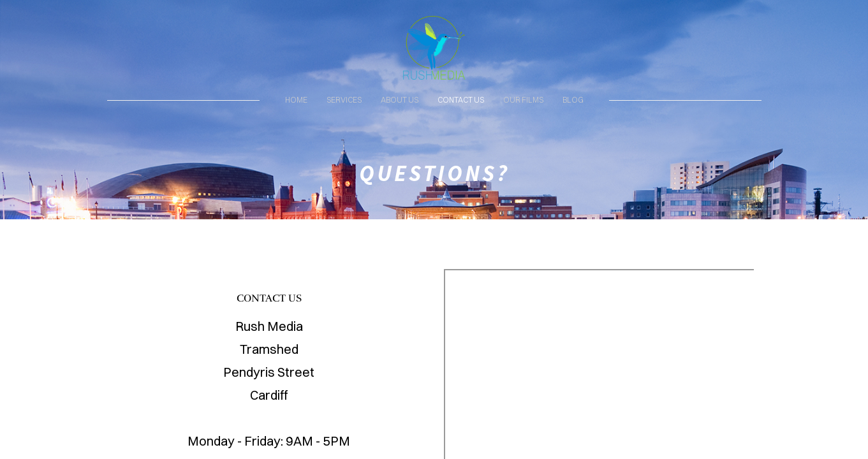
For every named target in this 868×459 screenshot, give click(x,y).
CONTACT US (461, 100)
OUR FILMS (523, 100)
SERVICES (344, 100)
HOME (296, 100)
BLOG (573, 100)
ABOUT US (400, 100)
